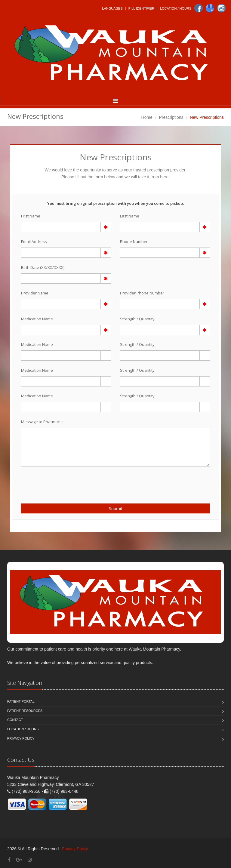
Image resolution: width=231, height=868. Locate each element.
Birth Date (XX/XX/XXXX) (43, 267)
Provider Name (35, 293)
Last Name (130, 216)
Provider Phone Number (142, 293)
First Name (31, 216)
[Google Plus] (19, 860)
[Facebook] (199, 8)
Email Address (34, 242)
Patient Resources (25, 711)
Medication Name (37, 319)
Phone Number (134, 242)
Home (147, 117)
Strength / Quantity (137, 319)
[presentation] (56, 482)
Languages (112, 8)
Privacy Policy (21, 738)
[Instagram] (221, 8)
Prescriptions (171, 117)
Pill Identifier (141, 8)
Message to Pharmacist (42, 422)
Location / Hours (176, 8)
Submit (116, 508)
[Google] (210, 8)
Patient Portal (21, 701)
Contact (15, 720)
